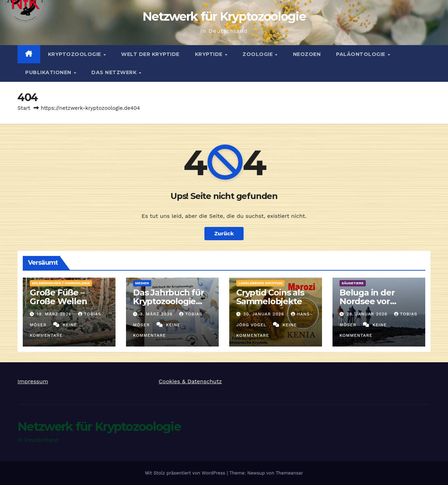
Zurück (224, 233)
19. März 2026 (55, 314)
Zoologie (258, 54)
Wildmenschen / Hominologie (61, 283)
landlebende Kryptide (260, 283)
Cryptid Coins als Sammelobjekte (270, 297)
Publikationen (49, 72)
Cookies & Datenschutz (190, 381)
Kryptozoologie (75, 54)
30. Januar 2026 (265, 314)
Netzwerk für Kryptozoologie (224, 16)
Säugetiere (353, 283)
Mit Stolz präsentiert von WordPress (186, 473)
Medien (142, 283)
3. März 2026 (157, 314)
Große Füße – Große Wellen (58, 297)
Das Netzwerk (115, 72)
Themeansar (289, 473)
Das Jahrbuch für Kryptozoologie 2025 (169, 301)
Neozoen (307, 54)
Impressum (33, 381)
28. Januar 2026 (368, 314)
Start (24, 108)
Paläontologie (361, 54)
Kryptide (210, 54)
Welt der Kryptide (150, 54)
